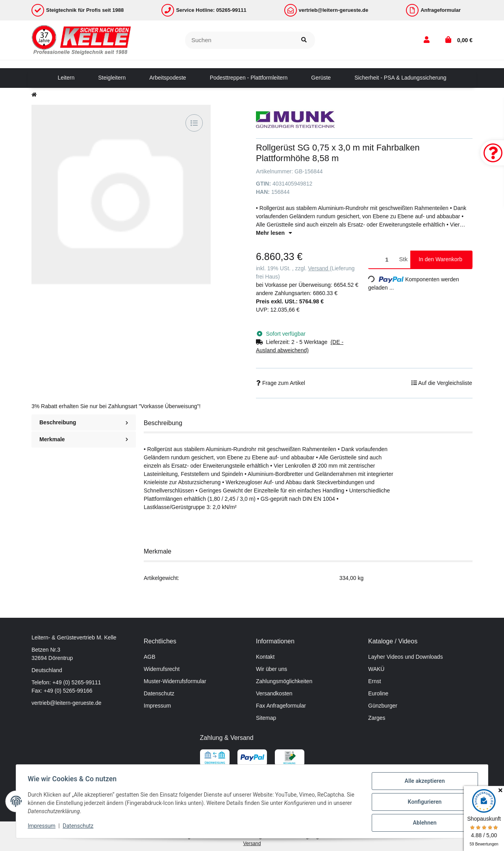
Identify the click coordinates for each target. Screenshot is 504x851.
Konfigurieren (423, 803)
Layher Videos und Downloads (406, 657)
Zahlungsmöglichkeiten (284, 681)
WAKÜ (376, 669)
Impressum (157, 706)
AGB (150, 657)
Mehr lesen (274, 233)
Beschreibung (84, 422)
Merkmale (84, 439)
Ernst (375, 681)
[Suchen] (239, 40)
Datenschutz (159, 693)
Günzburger (383, 706)
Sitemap (266, 718)
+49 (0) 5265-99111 (77, 682)
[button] (427, 40)
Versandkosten (274, 693)
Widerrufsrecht (162, 669)
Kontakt (265, 657)
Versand (319, 268)
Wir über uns (271, 669)
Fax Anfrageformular (281, 706)
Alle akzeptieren (423, 782)
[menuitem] (66, 78)
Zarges (377, 718)
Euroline (378, 693)
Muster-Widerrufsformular (175, 681)
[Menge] (382, 259)
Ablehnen (423, 823)
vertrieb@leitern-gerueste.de (67, 703)
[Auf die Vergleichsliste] (194, 123)
